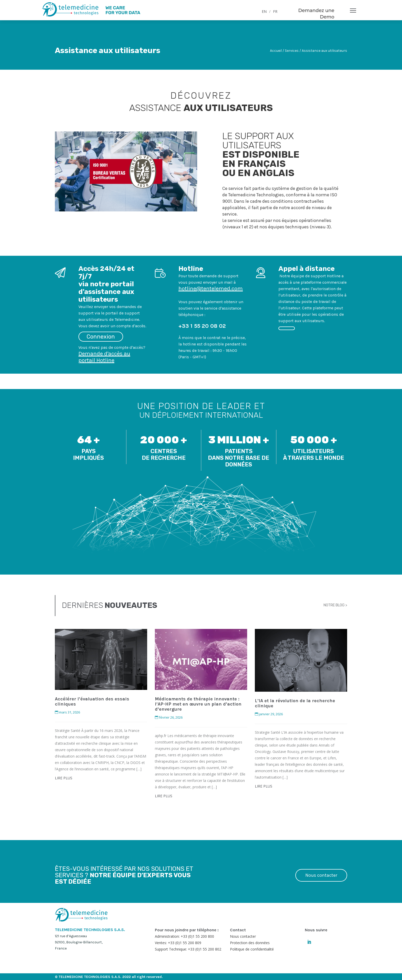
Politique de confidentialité (252, 949)
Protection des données (250, 943)
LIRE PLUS (64, 778)
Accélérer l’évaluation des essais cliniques (92, 701)
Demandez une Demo (316, 14)
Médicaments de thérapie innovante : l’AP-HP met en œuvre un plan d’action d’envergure (198, 704)
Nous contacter (321, 875)
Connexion (101, 337)
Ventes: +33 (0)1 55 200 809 (178, 943)
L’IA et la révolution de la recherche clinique (295, 703)
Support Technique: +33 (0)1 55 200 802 (188, 949)
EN (264, 11)
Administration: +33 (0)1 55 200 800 (184, 936)
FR (275, 11)
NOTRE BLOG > (335, 605)
